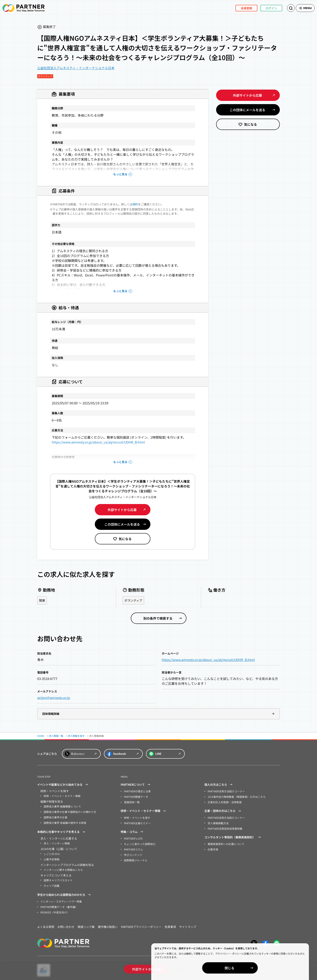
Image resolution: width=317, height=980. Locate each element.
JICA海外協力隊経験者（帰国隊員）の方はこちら (234, 797)
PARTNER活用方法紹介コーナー (225, 791)
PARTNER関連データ (135, 797)
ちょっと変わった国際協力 (138, 843)
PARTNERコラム (133, 848)
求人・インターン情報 (56, 842)
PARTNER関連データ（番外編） (58, 905)
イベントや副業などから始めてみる (63, 785)
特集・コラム (132, 831)
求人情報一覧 (56, 736)
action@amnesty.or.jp (54, 698)
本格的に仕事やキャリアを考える (62, 831)
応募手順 (212, 848)
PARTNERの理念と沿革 (137, 791)
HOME (41, 736)
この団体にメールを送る (122, 524)
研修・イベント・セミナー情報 (61, 796)
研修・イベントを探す (136, 817)
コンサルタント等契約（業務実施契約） (233, 836)
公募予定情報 (51, 858)
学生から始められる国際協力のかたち (64, 893)
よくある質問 (46, 924)
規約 (135, 204)
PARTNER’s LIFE (133, 838)
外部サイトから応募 (122, 510)
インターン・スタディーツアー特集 (60, 899)
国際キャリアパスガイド (57, 878)
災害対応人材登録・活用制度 (223, 802)
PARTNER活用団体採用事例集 (224, 828)
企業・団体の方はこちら (223, 811)
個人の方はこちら (219, 785)
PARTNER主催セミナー (137, 822)
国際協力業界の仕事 (55, 817)
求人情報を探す (76, 736)
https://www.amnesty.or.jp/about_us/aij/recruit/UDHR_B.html (98, 442)
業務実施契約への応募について (225, 843)
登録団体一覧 (131, 802)
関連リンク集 (86, 924)
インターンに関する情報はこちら (62, 868)
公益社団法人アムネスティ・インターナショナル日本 (76, 68)
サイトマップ (188, 924)
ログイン (265, 8)
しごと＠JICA (51, 853)
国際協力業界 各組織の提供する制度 (63, 822)
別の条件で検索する (158, 618)
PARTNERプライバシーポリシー (141, 924)
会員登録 (240, 8)
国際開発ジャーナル (135, 859)
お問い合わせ (66, 924)
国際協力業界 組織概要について (61, 806)
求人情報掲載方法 (217, 822)
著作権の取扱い (108, 924)
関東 (42, 600)
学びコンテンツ (132, 853)
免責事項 (170, 924)
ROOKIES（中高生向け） (54, 910)
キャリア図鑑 (51, 884)
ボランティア (134, 600)
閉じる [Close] (271, 968)
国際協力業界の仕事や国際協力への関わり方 (68, 812)
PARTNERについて (136, 785)
